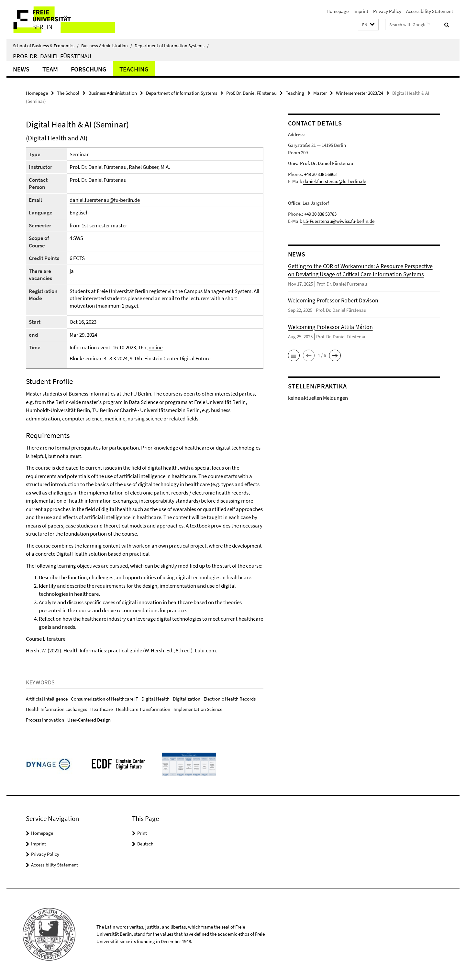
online (155, 347)
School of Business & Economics (46, 46)
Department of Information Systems (172, 46)
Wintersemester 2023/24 (360, 93)
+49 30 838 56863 (320, 174)
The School (68, 93)
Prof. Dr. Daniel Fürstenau (52, 56)
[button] (368, 25)
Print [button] (142, 833)
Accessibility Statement (430, 11)
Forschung (89, 69)
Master (320, 93)
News (21, 69)
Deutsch (145, 844)
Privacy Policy (387, 11)
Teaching (134, 69)
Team (50, 69)
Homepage (338, 11)
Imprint (361, 11)
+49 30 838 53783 (320, 214)
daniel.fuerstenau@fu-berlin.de (105, 200)
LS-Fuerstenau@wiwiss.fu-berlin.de (339, 221)
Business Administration (107, 46)
